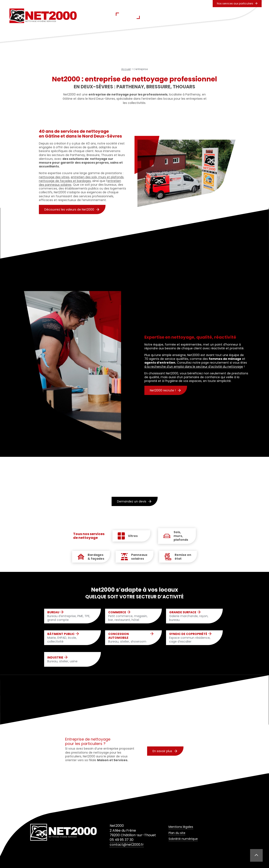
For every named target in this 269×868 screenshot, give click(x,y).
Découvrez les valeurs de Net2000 (72, 209)
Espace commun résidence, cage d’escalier (192, 638)
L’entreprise (128, 16)
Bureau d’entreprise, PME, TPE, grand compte (70, 616)
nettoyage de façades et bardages (65, 181)
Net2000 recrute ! (165, 390)
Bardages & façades (96, 557)
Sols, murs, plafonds (181, 536)
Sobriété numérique (183, 839)
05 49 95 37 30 (122, 840)
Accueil (104, 16)
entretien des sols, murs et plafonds (97, 177)
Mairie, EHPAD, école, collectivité (70, 638)
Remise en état (183, 557)
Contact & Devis (227, 16)
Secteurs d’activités (190, 16)
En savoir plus (165, 751)
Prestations (156, 16)
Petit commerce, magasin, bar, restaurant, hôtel (131, 616)
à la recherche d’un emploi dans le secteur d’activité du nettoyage (194, 367)
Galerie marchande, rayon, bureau (192, 616)
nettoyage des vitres (54, 177)
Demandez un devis (134, 501)
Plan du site (177, 833)
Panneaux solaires (139, 557)
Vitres (133, 536)
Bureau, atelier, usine (62, 659)
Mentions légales (181, 827)
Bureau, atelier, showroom (131, 638)
